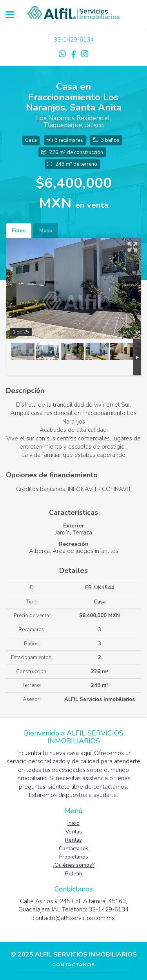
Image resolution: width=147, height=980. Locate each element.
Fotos (19, 231)
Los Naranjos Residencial (73, 118)
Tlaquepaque (63, 125)
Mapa (46, 231)
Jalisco (94, 125)
